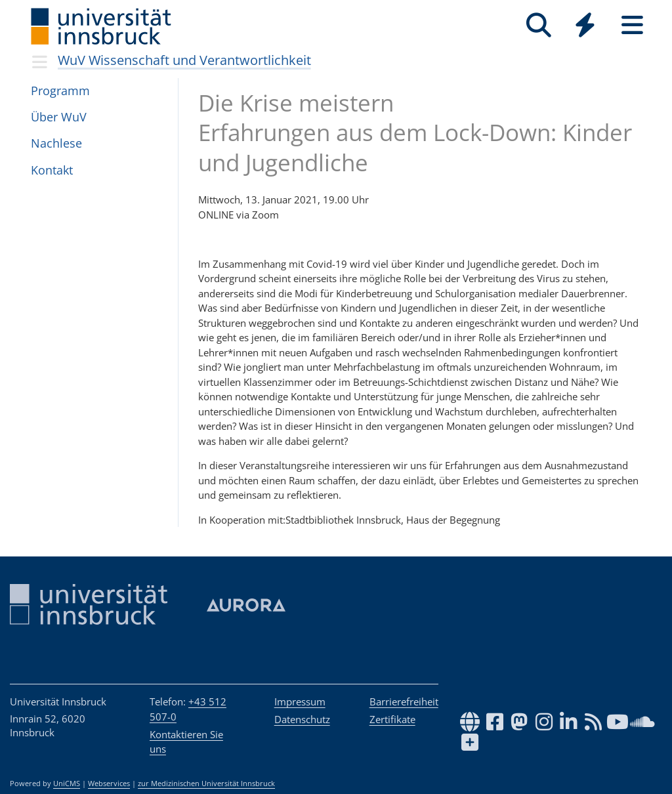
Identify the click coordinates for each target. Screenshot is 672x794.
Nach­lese (56, 143)
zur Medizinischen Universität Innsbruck (206, 784)
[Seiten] (632, 25)
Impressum (300, 701)
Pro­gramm (60, 91)
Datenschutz (302, 719)
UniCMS (67, 784)
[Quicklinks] (585, 25)
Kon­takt (52, 170)
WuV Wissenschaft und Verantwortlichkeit (184, 60)
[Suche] (538, 25)
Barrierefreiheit (404, 701)
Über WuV (59, 117)
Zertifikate (392, 719)
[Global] (585, 27)
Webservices (109, 784)
